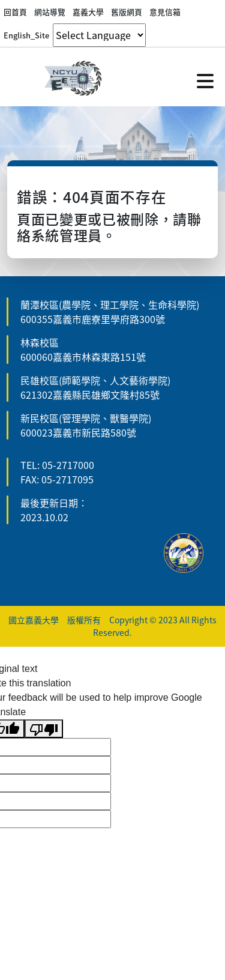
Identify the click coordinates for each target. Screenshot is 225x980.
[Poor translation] (44, 729)
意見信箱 (165, 12)
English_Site (26, 35)
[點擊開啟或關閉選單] (205, 80)
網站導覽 (50, 12)
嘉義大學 (88, 12)
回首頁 (15, 12)
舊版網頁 (127, 12)
